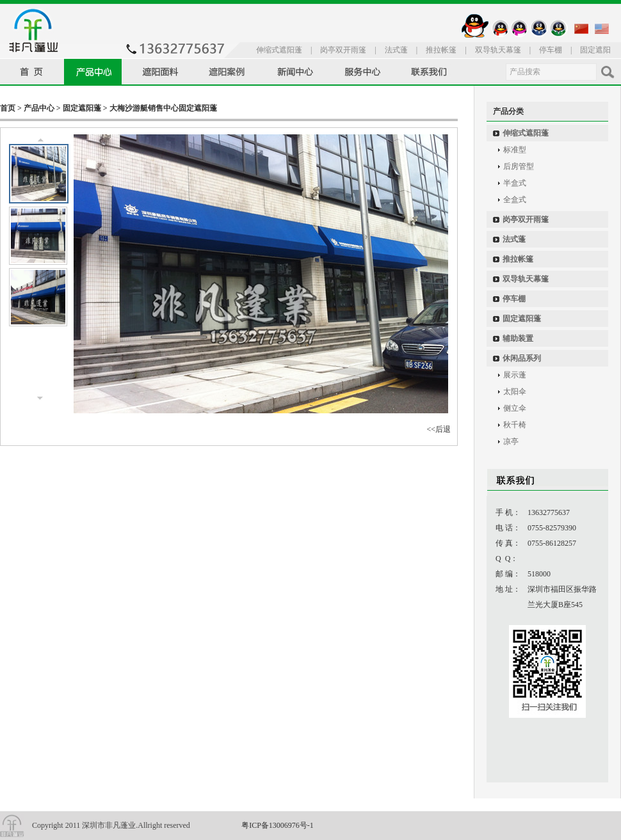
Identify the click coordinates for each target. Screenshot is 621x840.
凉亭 (511, 441)
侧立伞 (515, 408)
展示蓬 (515, 375)
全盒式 (515, 200)
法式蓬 (396, 50)
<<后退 (439, 429)
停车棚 (551, 50)
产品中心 (39, 108)
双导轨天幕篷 (498, 50)
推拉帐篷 (441, 50)
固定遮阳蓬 (82, 108)
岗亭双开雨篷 (343, 50)
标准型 (515, 150)
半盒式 (515, 183)
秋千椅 (515, 425)
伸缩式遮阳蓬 (279, 50)
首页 (8, 108)
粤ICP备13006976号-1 (278, 825)
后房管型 (519, 166)
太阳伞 (515, 392)
